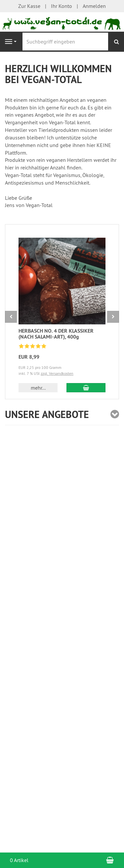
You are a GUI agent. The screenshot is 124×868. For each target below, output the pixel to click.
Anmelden (94, 6)
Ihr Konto (62, 6)
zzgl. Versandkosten (57, 373)
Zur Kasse (29, 6)
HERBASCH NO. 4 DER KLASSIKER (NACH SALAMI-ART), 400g (56, 334)
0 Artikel (19, 860)
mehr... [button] (38, 388)
